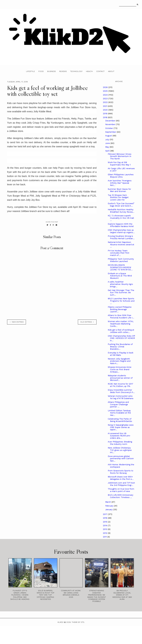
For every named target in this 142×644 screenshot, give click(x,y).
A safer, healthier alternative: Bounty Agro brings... (120, 284)
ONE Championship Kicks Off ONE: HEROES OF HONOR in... (121, 338)
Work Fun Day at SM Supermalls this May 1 (119, 164)
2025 (106, 91)
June (108, 143)
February (110, 506)
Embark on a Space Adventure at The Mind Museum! (120, 276)
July (107, 140)
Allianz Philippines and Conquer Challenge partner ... (118, 404)
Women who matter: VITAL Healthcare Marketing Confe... (121, 324)
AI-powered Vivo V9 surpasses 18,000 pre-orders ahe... (119, 436)
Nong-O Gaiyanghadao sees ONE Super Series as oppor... (121, 427)
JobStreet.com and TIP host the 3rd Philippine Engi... (121, 484)
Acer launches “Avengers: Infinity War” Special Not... (120, 183)
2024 (106, 95)
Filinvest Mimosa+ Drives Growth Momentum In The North (120, 156)
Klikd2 (61, 622)
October (109, 128)
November (111, 124)
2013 (105, 529)
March (108, 502)
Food (41, 71)
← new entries (17, 322)
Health (89, 71)
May (107, 147)
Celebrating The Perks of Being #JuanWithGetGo (120, 420)
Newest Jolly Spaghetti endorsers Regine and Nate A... (119, 361)
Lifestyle (30, 71)
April (108, 151)
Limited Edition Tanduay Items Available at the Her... (119, 413)
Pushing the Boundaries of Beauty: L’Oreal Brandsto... (120, 347)
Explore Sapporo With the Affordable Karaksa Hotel (121, 225)
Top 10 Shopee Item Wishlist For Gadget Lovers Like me (118, 197)
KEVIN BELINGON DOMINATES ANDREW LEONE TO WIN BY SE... (120, 267)
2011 (105, 537)
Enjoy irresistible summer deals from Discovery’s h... (121, 391)
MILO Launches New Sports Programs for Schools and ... (121, 301)
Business (51, 71)
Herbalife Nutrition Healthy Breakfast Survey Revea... (121, 211)
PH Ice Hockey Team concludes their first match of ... (119, 253)
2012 (105, 533)
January (109, 510)
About (111, 71)
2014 (105, 526)
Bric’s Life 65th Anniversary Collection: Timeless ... (121, 496)
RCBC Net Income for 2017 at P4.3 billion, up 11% (120, 385)
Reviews (63, 71)
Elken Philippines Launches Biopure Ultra (121, 176)
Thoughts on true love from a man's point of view (121, 490)
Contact (100, 71)
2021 (105, 106)
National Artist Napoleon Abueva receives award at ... (121, 244)
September (111, 132)
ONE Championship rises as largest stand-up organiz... (121, 231)
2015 (105, 522)
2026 (106, 87)
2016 (105, 518)
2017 (105, 514)
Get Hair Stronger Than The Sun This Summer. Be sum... (121, 293)
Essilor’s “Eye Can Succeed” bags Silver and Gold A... (121, 205)
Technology (76, 71)
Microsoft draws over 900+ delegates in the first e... (121, 478)
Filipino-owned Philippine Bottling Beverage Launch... (120, 309)
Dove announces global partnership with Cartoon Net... (121, 459)
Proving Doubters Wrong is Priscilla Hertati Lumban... (121, 237)
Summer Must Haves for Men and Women (119, 190)
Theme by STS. (78, 622)
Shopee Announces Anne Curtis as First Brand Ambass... (120, 369)
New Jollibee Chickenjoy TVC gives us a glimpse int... (120, 450)
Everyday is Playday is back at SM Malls (121, 354)
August (109, 136)
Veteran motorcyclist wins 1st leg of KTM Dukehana (121, 397)
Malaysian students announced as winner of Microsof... (120, 378)
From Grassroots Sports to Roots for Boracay (121, 472)
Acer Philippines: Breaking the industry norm (120, 443)
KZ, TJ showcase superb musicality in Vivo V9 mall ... (121, 218)
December (111, 121)
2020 (106, 110)
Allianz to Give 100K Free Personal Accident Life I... (121, 317)
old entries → (87, 322)
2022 (106, 102)
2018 (105, 117)
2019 (105, 114)
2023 (106, 99)
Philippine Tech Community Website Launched (121, 260)
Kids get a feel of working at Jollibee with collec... (121, 331)
